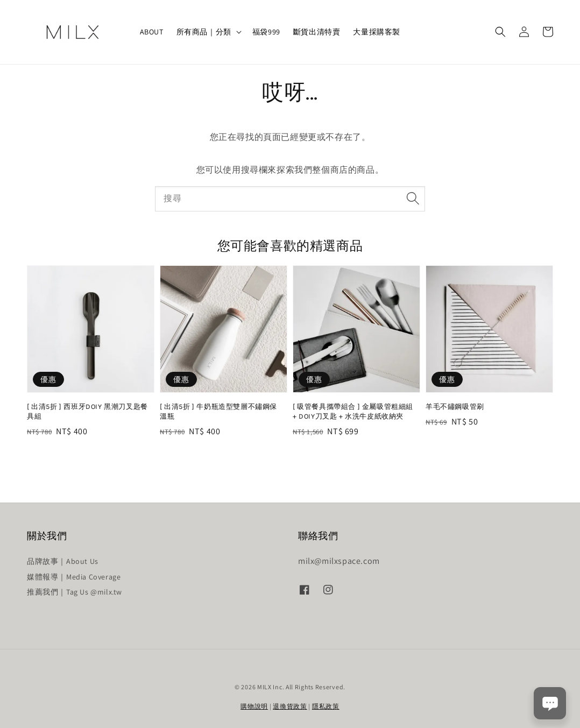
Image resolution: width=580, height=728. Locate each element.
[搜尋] (413, 199)
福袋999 (266, 32)
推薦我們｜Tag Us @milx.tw (75, 592)
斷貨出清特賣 (317, 32)
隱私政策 (326, 706)
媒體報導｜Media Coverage (74, 577)
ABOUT (152, 32)
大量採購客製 (377, 32)
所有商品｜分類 (204, 32)
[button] (500, 32)
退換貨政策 (290, 706)
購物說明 (254, 706)
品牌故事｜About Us (63, 561)
